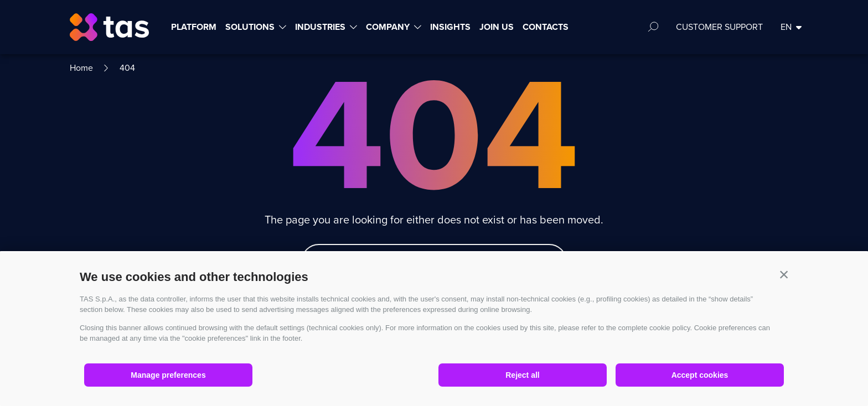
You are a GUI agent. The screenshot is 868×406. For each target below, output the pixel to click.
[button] (784, 274)
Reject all (522, 375)
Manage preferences (168, 375)
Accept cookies (700, 375)
